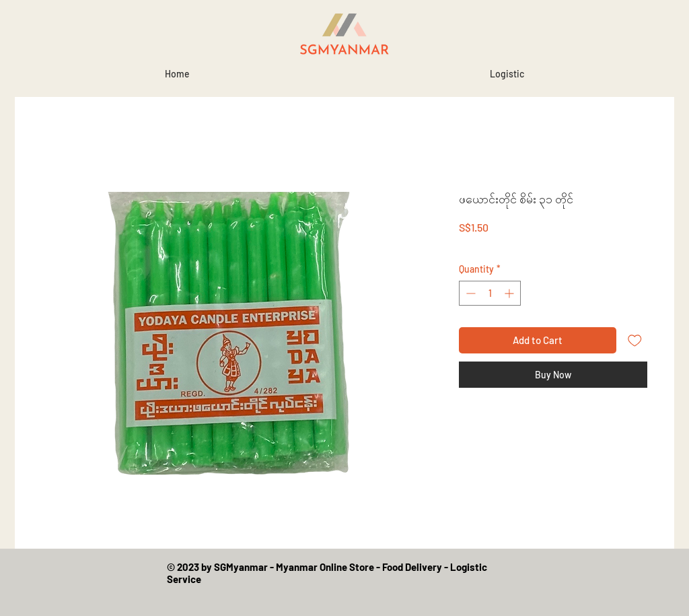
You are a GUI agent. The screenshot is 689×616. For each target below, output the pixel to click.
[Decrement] (469, 293)
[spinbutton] (490, 293)
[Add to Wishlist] (635, 340)
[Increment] (510, 293)
